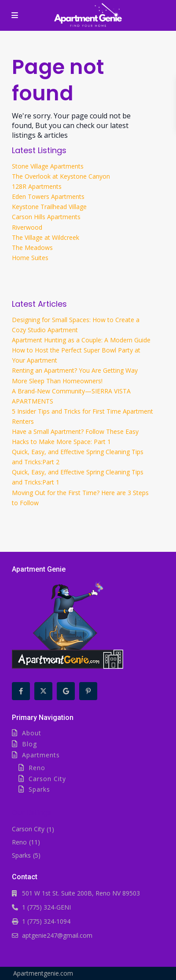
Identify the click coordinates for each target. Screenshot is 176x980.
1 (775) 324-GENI (46, 907)
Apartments (41, 755)
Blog (29, 744)
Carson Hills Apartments (46, 217)
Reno (37, 768)
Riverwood (27, 227)
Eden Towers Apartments (48, 196)
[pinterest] (88, 691)
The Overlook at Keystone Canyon (61, 176)
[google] (66, 691)
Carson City (47, 779)
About (32, 733)
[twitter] (43, 691)
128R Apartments (37, 186)
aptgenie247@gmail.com (57, 935)
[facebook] (21, 691)
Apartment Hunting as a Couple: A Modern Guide (81, 340)
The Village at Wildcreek (46, 237)
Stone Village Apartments (48, 166)
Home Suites (30, 258)
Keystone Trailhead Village (49, 207)
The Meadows (32, 248)
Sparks (39, 789)
